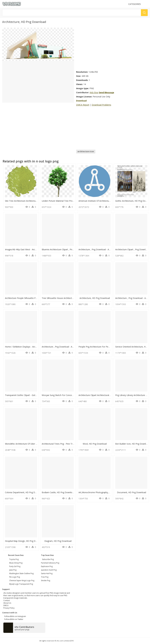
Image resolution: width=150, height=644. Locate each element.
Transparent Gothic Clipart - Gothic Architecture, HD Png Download (37, 395)
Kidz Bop (94, 92)
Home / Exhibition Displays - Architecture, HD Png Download (34, 347)
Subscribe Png (48, 559)
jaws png (13, 570)
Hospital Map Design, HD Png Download (24, 541)
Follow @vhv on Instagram (15, 616)
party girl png (15, 566)
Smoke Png (46, 580)
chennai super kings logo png (22, 580)
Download (81, 101)
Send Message (106, 92)
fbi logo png (15, 577)
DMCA (6, 605)
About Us (7, 603)
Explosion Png (47, 566)
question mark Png (49, 570)
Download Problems (101, 105)
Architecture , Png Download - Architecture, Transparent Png (107, 249)
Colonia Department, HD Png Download (24, 492)
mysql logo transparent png (21, 584)
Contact (7, 600)
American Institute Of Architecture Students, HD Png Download (109, 201)
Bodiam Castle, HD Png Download (58, 492)
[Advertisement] (112, 48)
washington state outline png (21, 573)
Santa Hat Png (47, 573)
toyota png (14, 559)
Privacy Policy (9, 608)
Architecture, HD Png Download (95, 298)
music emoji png (16, 563)
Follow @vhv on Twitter (13, 619)
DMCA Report (83, 105)
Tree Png (45, 577)
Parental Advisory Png (50, 563)
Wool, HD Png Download (95, 444)
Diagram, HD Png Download (58, 541)
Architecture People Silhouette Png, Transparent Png (30, 298)
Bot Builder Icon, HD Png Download (132, 444)
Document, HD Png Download (132, 492)
